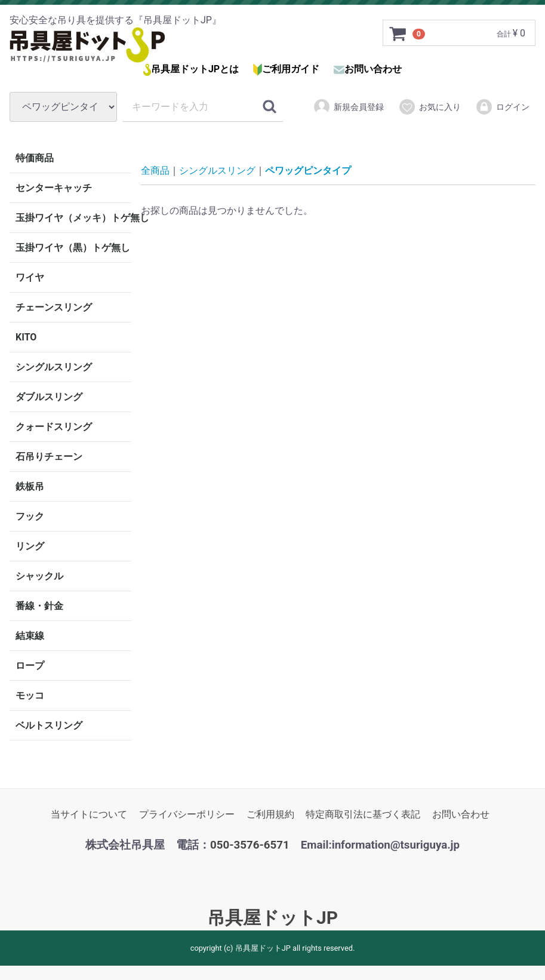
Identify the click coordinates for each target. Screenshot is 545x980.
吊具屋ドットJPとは (195, 69)
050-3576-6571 (250, 845)
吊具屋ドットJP (272, 918)
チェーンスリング (54, 307)
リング (30, 546)
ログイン (502, 107)
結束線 (30, 636)
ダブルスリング (49, 397)
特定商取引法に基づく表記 (363, 814)
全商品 (155, 170)
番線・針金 (39, 606)
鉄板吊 (30, 486)
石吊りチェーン (49, 457)
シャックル (39, 576)
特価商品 (35, 158)
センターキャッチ (54, 188)
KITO (26, 337)
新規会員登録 (348, 107)
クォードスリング (54, 427)
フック (30, 516)
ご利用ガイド (291, 69)
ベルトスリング (49, 725)
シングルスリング (54, 367)
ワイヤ (30, 277)
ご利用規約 (270, 814)
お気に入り (429, 107)
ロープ (30, 666)
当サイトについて (89, 814)
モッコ (30, 695)
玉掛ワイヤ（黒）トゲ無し (73, 248)
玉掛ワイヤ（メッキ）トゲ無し (73, 218)
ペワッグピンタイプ (308, 170)
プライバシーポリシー (187, 814)
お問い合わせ (373, 69)
